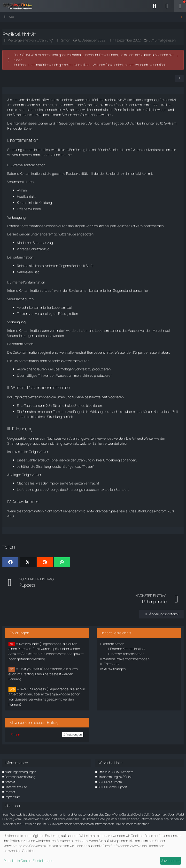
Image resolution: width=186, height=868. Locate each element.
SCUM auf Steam (110, 782)
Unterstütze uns (16, 787)
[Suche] (155, 6)
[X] (28, 562)
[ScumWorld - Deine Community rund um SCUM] (19, 6)
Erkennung (110, 664)
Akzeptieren (170, 861)
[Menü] (180, 6)
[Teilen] (179, 78)
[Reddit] (45, 562)
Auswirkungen (113, 669)
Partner (10, 792)
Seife (90, 266)
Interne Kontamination (125, 654)
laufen (42, 369)
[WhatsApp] (62, 562)
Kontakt (10, 782)
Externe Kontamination (126, 649)
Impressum (13, 797)
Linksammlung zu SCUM (115, 777)
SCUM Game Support (113, 787)
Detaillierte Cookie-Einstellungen (28, 861)
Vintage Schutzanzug (33, 249)
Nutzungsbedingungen (20, 772)
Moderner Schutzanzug (35, 243)
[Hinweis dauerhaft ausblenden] (178, 55)
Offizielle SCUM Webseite (116, 772)
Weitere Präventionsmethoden (125, 659)
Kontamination (112, 644)
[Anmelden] (167, 6)
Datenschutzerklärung (20, 777)
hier (152, 65)
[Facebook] (10, 562)
